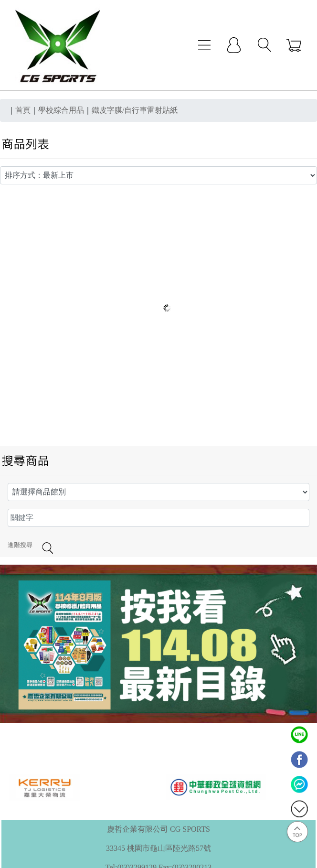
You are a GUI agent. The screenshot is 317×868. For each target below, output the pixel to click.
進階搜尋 (20, 545)
